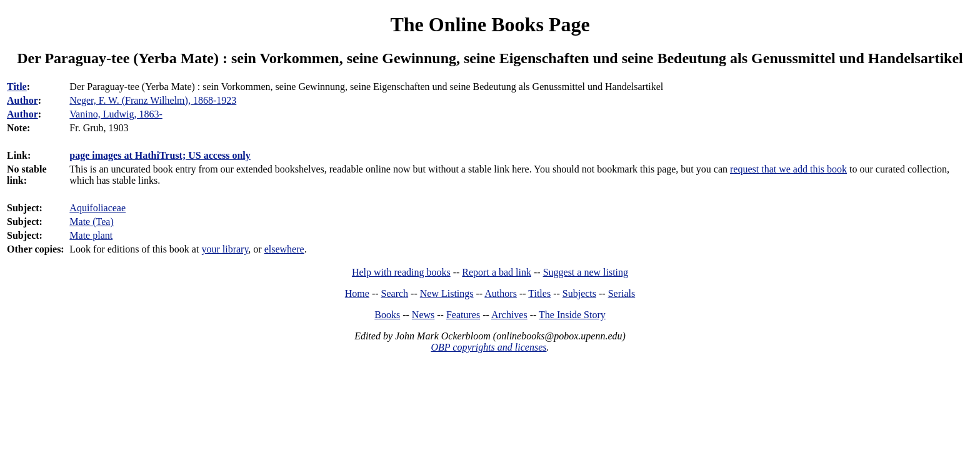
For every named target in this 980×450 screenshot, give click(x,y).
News (423, 315)
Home (357, 293)
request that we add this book (788, 169)
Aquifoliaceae (97, 208)
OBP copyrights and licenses (488, 347)
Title (17, 87)
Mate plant (91, 235)
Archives (509, 315)
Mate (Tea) (91, 222)
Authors (501, 293)
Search (395, 293)
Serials (622, 293)
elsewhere (284, 249)
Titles (539, 293)
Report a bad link (497, 272)
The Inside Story (572, 315)
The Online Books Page (490, 24)
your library (225, 249)
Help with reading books (401, 272)
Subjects (579, 293)
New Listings (447, 293)
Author (22, 100)
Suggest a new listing (586, 272)
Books (387, 315)
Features (463, 315)
